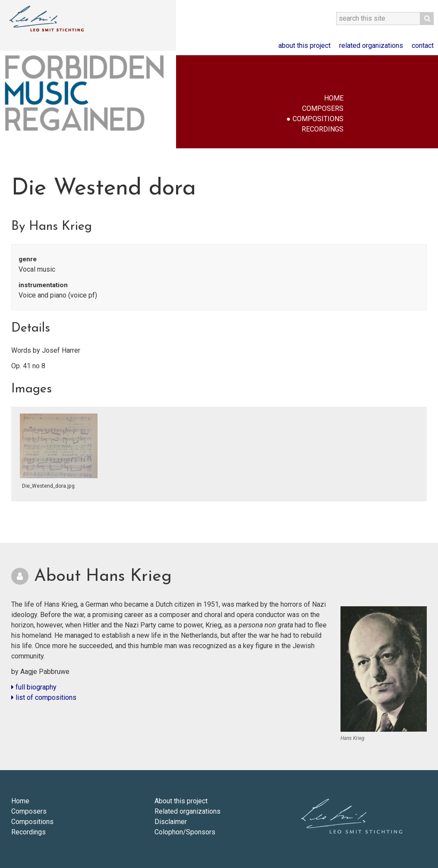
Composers (323, 108)
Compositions (318, 119)
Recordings (323, 129)
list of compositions (44, 697)
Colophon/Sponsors (185, 832)
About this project (304, 45)
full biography (34, 687)
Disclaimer (171, 822)
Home (334, 98)
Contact (423, 45)
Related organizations (371, 45)
